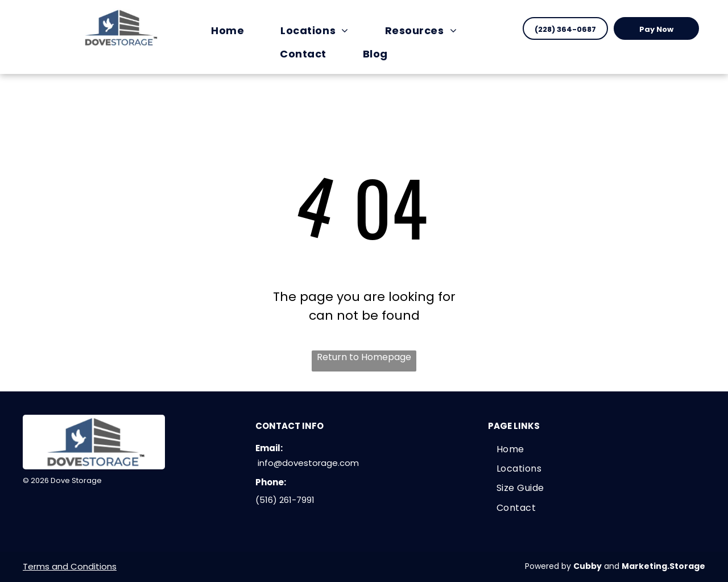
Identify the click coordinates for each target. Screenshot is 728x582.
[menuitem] (233, 30)
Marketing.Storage (663, 566)
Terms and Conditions (70, 566)
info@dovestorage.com (308, 463)
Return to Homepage (364, 357)
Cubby (588, 566)
